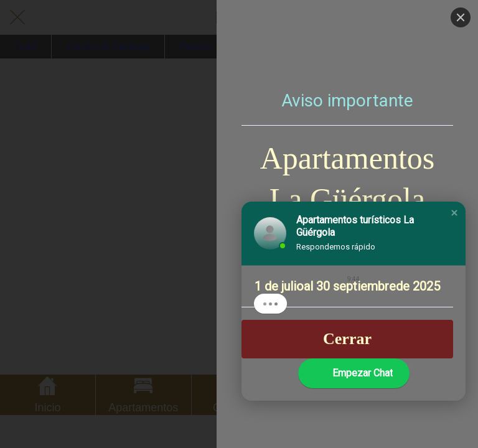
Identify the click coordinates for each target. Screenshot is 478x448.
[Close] (461, 17)
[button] (454, 213)
